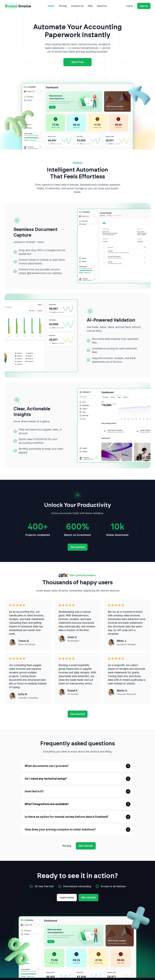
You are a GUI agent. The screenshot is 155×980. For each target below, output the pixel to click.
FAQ (90, 6)
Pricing (63, 6)
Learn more (67, 897)
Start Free (78, 62)
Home (51, 6)
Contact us (77, 6)
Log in (129, 6)
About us (102, 6)
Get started (78, 547)
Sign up (144, 6)
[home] (18, 6)
